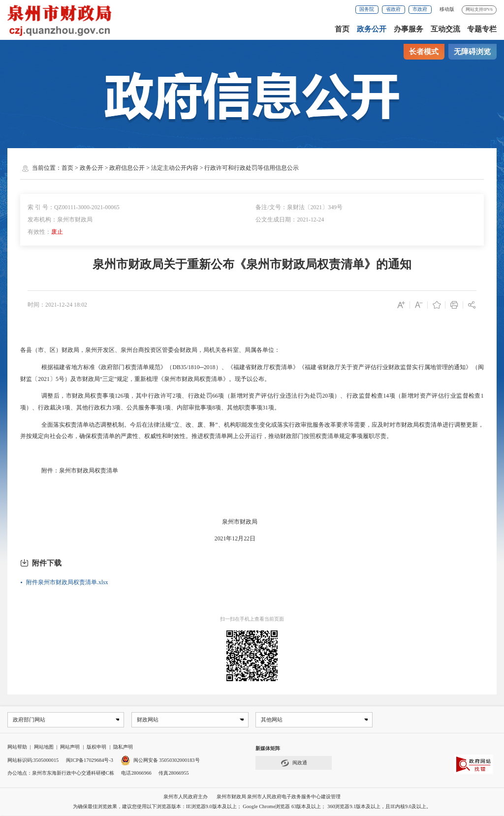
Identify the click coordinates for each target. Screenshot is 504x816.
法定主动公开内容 (175, 168)
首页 (342, 29)
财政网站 (148, 720)
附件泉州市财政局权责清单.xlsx (67, 582)
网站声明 (70, 747)
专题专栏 (482, 29)
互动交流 (445, 29)
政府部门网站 (29, 720)
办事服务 (409, 29)
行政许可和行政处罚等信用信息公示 (252, 168)
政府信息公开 (127, 168)
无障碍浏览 (472, 52)
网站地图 (44, 747)
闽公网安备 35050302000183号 (160, 761)
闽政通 (294, 764)
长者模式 (424, 52)
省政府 (393, 9)
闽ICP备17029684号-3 (90, 761)
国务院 (367, 9)
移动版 (447, 9)
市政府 (420, 9)
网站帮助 (17, 747)
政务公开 (372, 29)
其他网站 (272, 720)
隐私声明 (123, 747)
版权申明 (96, 747)
